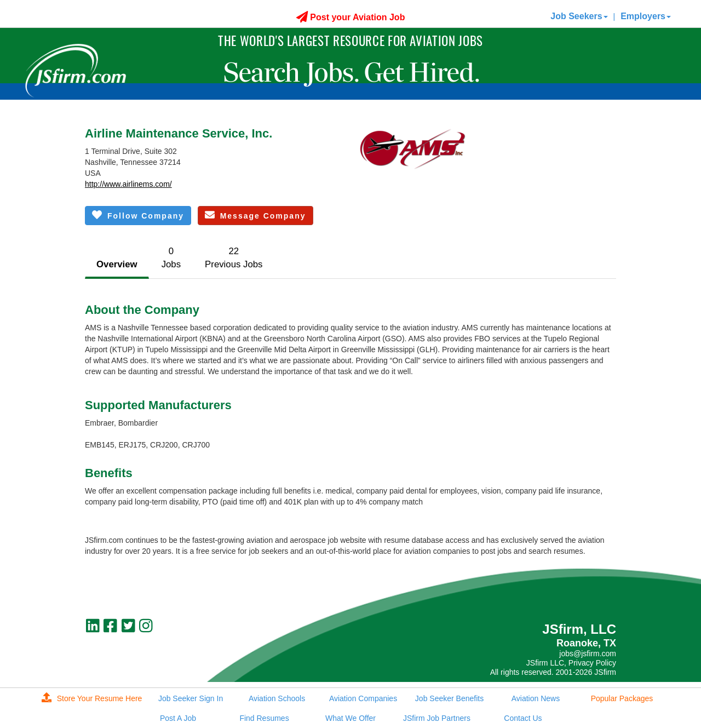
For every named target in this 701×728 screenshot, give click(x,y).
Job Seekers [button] (579, 16)
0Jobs (171, 258)
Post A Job (178, 718)
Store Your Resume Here (92, 698)
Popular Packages (622, 698)
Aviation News (536, 698)
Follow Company (138, 215)
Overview (117, 264)
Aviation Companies (363, 698)
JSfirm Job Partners (437, 718)
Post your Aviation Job (351, 17)
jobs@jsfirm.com (588, 654)
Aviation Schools (277, 698)
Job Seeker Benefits (449, 698)
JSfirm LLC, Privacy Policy (571, 663)
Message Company (255, 215)
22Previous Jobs (234, 258)
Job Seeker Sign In (191, 698)
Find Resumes (264, 718)
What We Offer (350, 718)
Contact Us (523, 718)
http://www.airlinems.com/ (128, 184)
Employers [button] (646, 16)
